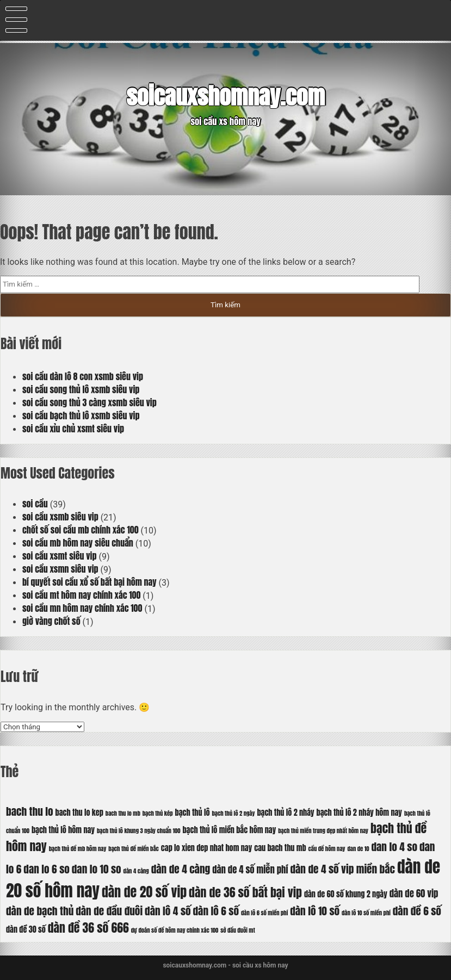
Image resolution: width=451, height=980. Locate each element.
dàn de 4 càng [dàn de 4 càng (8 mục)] (181, 869)
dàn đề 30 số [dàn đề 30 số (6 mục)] (26, 929)
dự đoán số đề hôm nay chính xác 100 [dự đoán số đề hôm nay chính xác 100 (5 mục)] (175, 930)
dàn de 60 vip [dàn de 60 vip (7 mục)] (414, 894)
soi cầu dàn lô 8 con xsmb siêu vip (83, 376)
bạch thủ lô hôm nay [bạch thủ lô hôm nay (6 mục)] (63, 830)
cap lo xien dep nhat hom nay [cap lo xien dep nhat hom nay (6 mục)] (206, 848)
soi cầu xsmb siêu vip (60, 517)
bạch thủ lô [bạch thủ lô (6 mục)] (193, 812)
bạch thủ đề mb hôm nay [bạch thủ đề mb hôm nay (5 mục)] (78, 849)
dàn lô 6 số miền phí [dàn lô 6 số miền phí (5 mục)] (264, 913)
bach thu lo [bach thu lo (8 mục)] (30, 811)
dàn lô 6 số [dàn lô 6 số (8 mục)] (216, 911)
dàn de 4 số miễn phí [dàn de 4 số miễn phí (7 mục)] (250, 870)
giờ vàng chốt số (51, 621)
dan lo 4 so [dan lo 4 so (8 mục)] (394, 846)
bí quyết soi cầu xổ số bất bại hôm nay (89, 582)
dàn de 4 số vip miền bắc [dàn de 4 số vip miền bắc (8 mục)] (342, 869)
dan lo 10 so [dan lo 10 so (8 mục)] (97, 869)
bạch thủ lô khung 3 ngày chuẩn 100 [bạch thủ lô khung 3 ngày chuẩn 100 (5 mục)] (139, 831)
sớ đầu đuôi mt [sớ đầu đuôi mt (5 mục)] (237, 930)
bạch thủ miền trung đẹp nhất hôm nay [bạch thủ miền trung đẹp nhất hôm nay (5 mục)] (323, 831)
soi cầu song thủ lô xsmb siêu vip (81, 389)
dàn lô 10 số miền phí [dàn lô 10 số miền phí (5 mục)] (366, 913)
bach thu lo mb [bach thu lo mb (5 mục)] (123, 813)
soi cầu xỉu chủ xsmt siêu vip (73, 429)
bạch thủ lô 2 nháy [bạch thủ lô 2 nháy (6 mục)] (285, 812)
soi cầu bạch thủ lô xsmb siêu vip (81, 415)
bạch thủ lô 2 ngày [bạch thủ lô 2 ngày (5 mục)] (233, 813)
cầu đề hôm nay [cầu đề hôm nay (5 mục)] (327, 849)
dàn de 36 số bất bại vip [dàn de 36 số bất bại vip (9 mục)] (245, 892)
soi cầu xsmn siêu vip (60, 569)
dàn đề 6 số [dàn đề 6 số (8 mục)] (417, 911)
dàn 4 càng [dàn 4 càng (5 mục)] (136, 871)
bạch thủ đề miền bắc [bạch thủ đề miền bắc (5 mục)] (134, 849)
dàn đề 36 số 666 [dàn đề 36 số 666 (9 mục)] (88, 928)
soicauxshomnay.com (225, 96)
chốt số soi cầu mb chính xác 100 (81, 530)
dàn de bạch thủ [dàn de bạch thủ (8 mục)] (40, 911)
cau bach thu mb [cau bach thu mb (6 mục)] (280, 848)
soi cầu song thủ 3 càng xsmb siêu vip (89, 402)
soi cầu (35, 504)
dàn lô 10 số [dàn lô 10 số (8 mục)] (315, 911)
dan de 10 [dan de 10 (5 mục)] (358, 849)
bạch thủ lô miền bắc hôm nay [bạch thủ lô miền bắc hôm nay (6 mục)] (229, 830)
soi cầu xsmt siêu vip (60, 556)
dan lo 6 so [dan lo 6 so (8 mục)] (47, 869)
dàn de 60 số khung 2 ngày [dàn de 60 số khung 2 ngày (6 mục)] (346, 894)
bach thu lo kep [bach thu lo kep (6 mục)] (79, 812)
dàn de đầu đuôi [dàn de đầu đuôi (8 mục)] (109, 911)
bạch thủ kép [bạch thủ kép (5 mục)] (158, 813)
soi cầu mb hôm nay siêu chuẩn (78, 543)
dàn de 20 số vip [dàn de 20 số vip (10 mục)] (144, 892)
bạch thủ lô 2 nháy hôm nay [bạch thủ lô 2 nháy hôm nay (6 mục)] (359, 812)
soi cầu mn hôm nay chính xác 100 (82, 608)
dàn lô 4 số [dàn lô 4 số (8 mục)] (168, 911)
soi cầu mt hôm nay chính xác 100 (81, 595)
